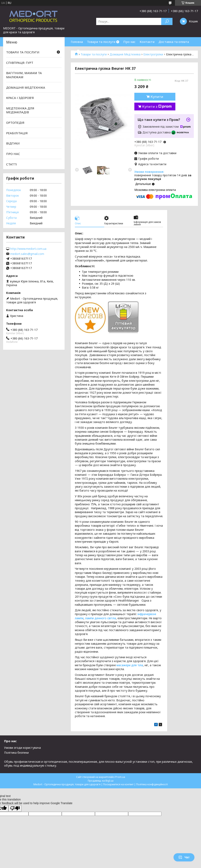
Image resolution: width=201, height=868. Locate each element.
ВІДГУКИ (13, 143)
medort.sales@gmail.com (27, 254)
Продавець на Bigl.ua (101, 781)
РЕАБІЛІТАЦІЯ (17, 133)
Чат (184, 857)
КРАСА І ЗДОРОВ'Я (20, 98)
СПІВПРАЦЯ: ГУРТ (20, 63)
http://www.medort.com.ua (28, 249)
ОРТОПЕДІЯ (15, 123)
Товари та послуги (101, 42)
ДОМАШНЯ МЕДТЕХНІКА (26, 87)
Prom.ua (120, 777)
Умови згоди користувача (22, 748)
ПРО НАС (13, 154)
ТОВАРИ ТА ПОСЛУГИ (23, 52)
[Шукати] (167, 21)
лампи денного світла (100, 618)
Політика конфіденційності (152, 784)
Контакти (147, 42)
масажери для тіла (130, 665)
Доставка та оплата (174, 42)
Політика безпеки (16, 753)
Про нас (129, 42)
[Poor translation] (15, 808)
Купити (157, 97)
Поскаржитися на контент (118, 784)
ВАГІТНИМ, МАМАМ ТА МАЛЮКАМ (24, 75)
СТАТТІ (12, 164)
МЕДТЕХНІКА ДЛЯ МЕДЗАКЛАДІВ (20, 110)
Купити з (157, 107)
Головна (77, 42)
